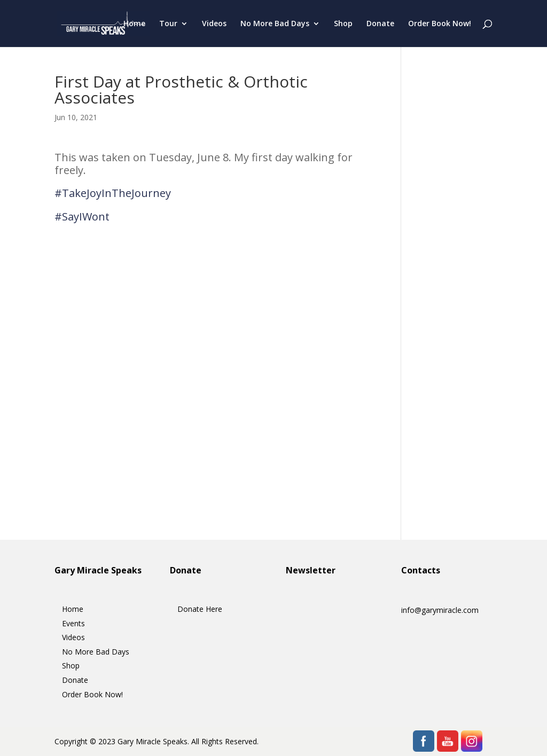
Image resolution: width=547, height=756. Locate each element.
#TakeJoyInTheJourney (113, 193)
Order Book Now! (440, 24)
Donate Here (200, 609)
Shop (343, 24)
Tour (168, 24)
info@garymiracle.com (440, 610)
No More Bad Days (275, 24)
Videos (214, 24)
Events (73, 623)
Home (134, 24)
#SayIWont (82, 216)
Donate (380, 24)
